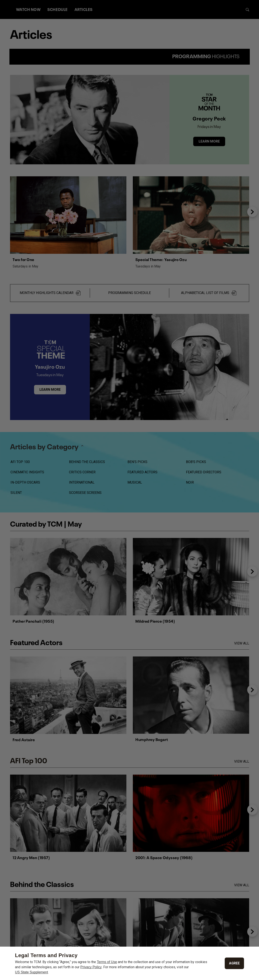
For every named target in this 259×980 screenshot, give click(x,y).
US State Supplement (31, 972)
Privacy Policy (91, 967)
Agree (234, 963)
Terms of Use (107, 962)
